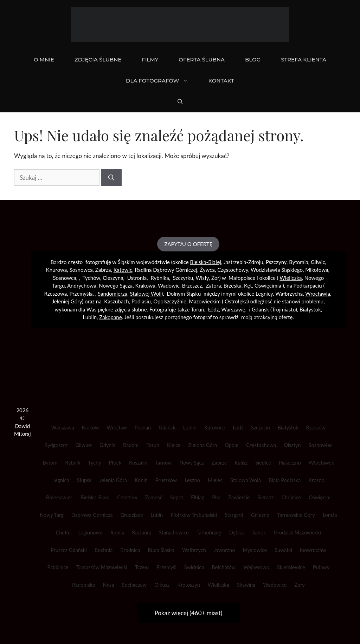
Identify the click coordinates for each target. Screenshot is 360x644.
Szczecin (261, 428)
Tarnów (163, 463)
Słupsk (84, 480)
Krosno (316, 480)
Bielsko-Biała (95, 497)
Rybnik (73, 463)
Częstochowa (261, 445)
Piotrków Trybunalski (194, 515)
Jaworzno (224, 550)
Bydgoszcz (56, 445)
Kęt (248, 285)
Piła (216, 497)
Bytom (50, 463)
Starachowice (174, 533)
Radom (131, 445)
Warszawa (63, 428)
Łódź (238, 428)
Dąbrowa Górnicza (92, 515)
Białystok (288, 428)
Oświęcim (320, 497)
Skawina (246, 585)
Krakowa (145, 285)
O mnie (44, 60)
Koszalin (138, 463)
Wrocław (117, 428)
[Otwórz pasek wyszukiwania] (180, 102)
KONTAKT (221, 81)
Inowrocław (313, 550)
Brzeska (233, 285)
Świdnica (194, 567)
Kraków (90, 428)
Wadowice (275, 585)
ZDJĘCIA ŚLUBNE (98, 60)
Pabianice (58, 567)
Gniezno (260, 515)
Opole (232, 445)
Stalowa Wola (246, 480)
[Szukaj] (111, 178)
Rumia (117, 533)
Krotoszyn (188, 585)
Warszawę (233, 309)
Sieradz (265, 497)
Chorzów (127, 497)
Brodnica (130, 550)
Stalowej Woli (146, 294)
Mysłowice (255, 550)
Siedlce (263, 463)
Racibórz (142, 533)
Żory (299, 585)
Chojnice (291, 497)
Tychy (95, 463)
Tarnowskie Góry (296, 515)
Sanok (259, 533)
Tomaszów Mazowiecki (102, 567)
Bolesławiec (59, 497)
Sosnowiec (321, 445)
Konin (141, 480)
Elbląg (198, 497)
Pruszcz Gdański (69, 550)
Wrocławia (318, 294)
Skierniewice (291, 567)
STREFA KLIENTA (304, 60)
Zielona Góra (203, 445)
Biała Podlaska (285, 480)
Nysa (109, 585)
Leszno (192, 480)
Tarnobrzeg (209, 533)
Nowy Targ (52, 515)
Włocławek (322, 463)
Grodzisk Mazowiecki (297, 533)
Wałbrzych (194, 550)
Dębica (237, 533)
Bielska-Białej (205, 262)
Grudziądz (131, 515)
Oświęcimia (268, 285)
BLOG (253, 60)
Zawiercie (239, 497)
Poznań (143, 428)
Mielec (215, 480)
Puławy (321, 567)
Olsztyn (292, 445)
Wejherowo (256, 567)
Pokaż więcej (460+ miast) (188, 613)
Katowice (215, 428)
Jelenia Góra (113, 480)
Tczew (142, 567)
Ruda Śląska (161, 550)
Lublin (190, 428)
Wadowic (169, 285)
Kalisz (241, 463)
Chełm (63, 533)
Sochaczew (134, 585)
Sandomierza (112, 294)
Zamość (153, 497)
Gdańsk (167, 428)
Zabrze (219, 463)
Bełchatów (224, 567)
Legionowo (90, 533)
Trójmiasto (284, 309)
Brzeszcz (192, 285)
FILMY (150, 60)
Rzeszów (316, 428)
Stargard (234, 515)
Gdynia (107, 445)
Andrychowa (82, 285)
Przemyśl (166, 567)
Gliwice (83, 445)
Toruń (153, 445)
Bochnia (104, 550)
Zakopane (110, 317)
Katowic (123, 270)
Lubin (157, 515)
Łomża (330, 515)
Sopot (177, 497)
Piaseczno (290, 463)
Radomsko (84, 585)
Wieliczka (291, 278)
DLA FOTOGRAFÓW (162, 81)
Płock (115, 463)
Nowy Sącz (192, 463)
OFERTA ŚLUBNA (202, 60)
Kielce (174, 445)
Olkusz (162, 585)
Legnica (61, 480)
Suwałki (283, 550)
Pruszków (166, 480)
